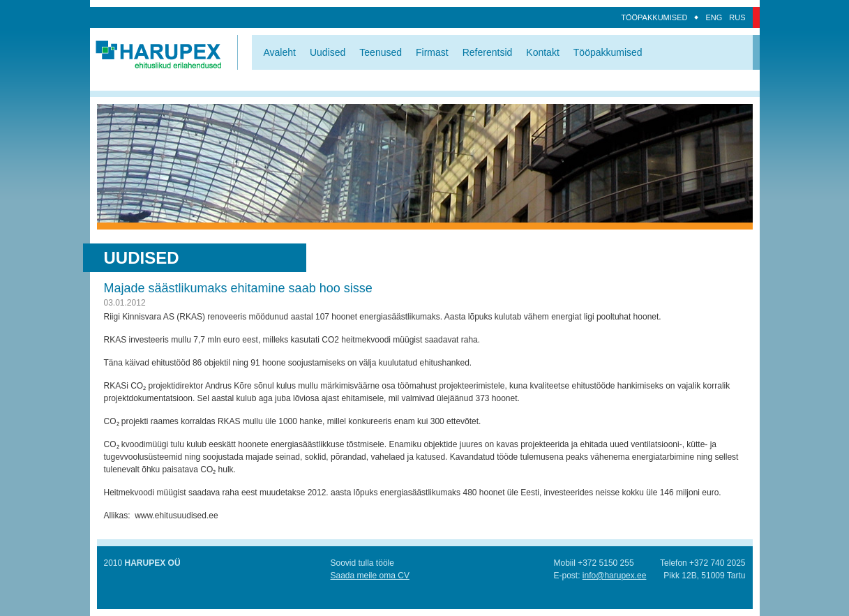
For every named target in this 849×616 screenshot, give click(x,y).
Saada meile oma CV (370, 576)
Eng (714, 17)
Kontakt (542, 52)
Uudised (328, 52)
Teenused (381, 52)
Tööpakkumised (654, 17)
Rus (737, 17)
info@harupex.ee (615, 576)
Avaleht (280, 52)
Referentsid (488, 52)
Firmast (432, 52)
